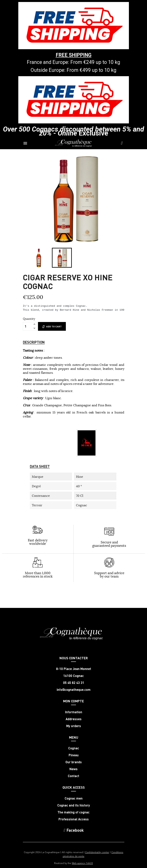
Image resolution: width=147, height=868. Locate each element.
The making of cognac (73, 812)
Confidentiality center (97, 852)
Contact (73, 776)
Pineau (74, 755)
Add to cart (52, 327)
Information (74, 712)
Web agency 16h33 (82, 863)
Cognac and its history (74, 805)
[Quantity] (28, 326)
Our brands (74, 762)
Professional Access (74, 819)
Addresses (74, 719)
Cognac (74, 748)
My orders (74, 726)
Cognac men (74, 798)
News (73, 769)
